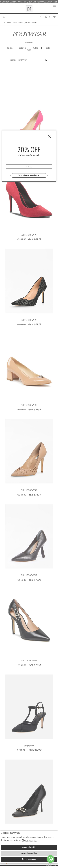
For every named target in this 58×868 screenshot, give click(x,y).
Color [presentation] (29, 50)
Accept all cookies (29, 847)
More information (30, 840)
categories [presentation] (23, 48)
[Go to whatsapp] (51, 859)
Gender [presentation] (10, 48)
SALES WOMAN (7, 23)
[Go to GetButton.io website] (51, 865)
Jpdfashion (29, 9)
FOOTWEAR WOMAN (18, 23)
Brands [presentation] (35, 48)
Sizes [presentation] (48, 48)
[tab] (10, 48)
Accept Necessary (29, 859)
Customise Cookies (29, 853)
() (48, 17)
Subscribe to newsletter (29, 175)
